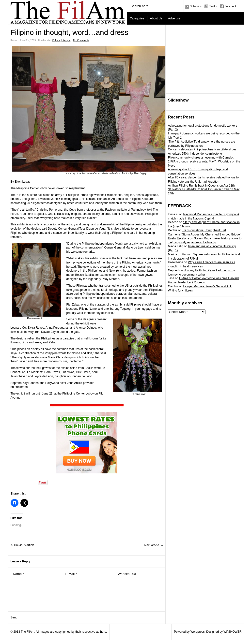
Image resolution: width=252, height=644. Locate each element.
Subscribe (196, 6)
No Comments (81, 40)
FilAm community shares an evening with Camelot (201, 158)
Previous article (24, 545)
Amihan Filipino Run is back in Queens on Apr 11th (202, 186)
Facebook (231, 6)
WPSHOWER (232, 632)
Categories (137, 18)
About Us (156, 18)
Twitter (213, 6)
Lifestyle (66, 40)
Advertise (174, 18)
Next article (152, 545)
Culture (56, 40)
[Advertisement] (205, 59)
